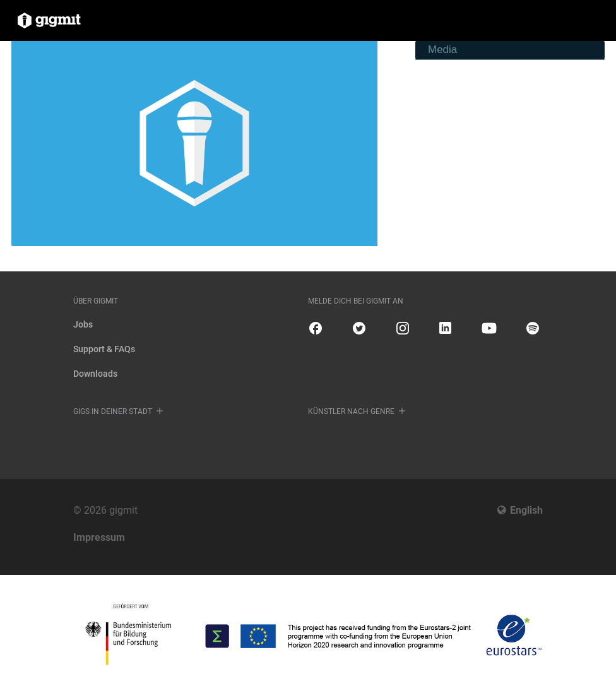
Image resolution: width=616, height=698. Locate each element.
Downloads (95, 374)
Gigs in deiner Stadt (113, 411)
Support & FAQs (104, 349)
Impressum (99, 537)
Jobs (83, 324)
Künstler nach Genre (351, 411)
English (526, 510)
